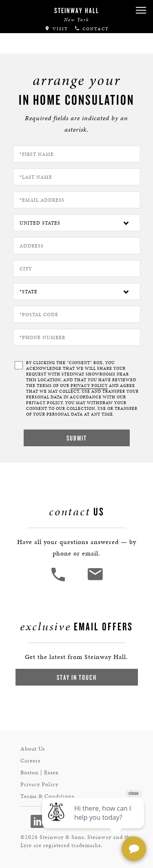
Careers (30, 761)
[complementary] (94, 823)
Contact (92, 29)
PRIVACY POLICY (89, 386)
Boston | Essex (40, 772)
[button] (141, 10)
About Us (33, 749)
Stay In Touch (77, 677)
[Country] (77, 223)
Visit (56, 29)
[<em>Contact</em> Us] (95, 580)
